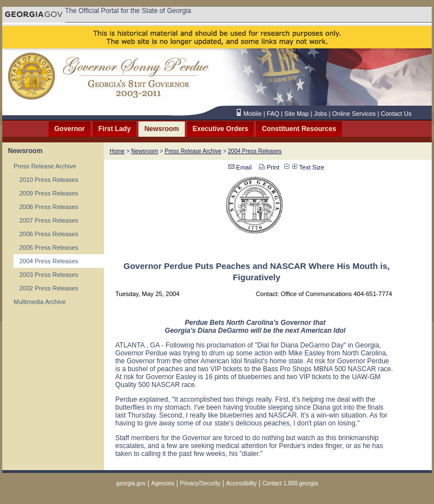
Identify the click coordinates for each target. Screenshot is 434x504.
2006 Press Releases (49, 234)
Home (117, 151)
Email (240, 167)
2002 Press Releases (49, 288)
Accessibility (241, 483)
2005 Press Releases (49, 247)
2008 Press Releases (49, 207)
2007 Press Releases (49, 220)
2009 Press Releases (49, 193)
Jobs (320, 114)
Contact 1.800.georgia (290, 483)
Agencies (162, 483)
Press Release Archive (45, 166)
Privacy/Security (200, 483)
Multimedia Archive (40, 302)
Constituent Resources (299, 129)
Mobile (253, 114)
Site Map (296, 114)
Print (268, 167)
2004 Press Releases (49, 261)
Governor (70, 129)
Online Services (354, 114)
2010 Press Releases (49, 180)
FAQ (273, 114)
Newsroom (161, 129)
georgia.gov (131, 483)
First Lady (114, 129)
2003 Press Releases (49, 275)
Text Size (309, 167)
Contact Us (396, 114)
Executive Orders (221, 129)
